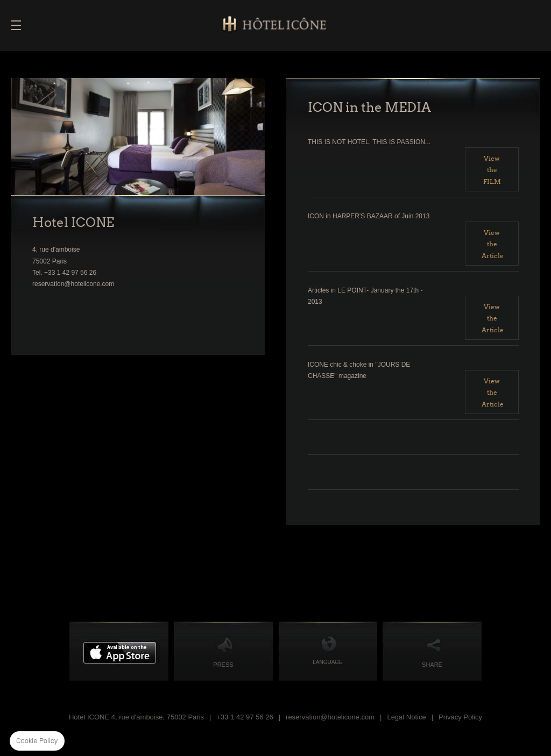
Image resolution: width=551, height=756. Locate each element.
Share (432, 665)
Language (328, 662)
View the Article (493, 244)
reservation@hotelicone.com (330, 717)
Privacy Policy (460, 717)
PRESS (223, 665)
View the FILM (492, 170)
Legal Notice (406, 717)
